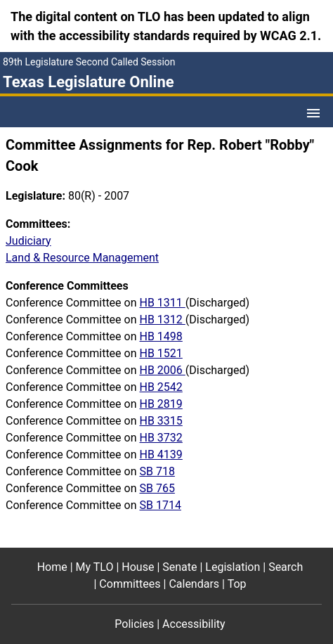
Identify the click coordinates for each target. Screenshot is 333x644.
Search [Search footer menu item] (286, 567)
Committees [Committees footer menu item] (130, 584)
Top (237, 584)
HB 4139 (161, 455)
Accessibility (194, 624)
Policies (134, 624)
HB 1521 (161, 353)
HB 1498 (161, 336)
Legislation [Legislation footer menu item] (233, 567)
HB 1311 (162, 303)
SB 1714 (160, 505)
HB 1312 (162, 320)
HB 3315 (161, 421)
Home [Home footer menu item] (52, 567)
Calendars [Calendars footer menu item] (194, 584)
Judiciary (28, 241)
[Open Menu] (313, 113)
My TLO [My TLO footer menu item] (95, 567)
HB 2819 (161, 404)
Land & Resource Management (82, 258)
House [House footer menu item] (138, 567)
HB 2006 (162, 370)
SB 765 (157, 488)
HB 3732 (161, 438)
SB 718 (157, 471)
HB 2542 (161, 387)
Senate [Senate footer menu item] (179, 567)
